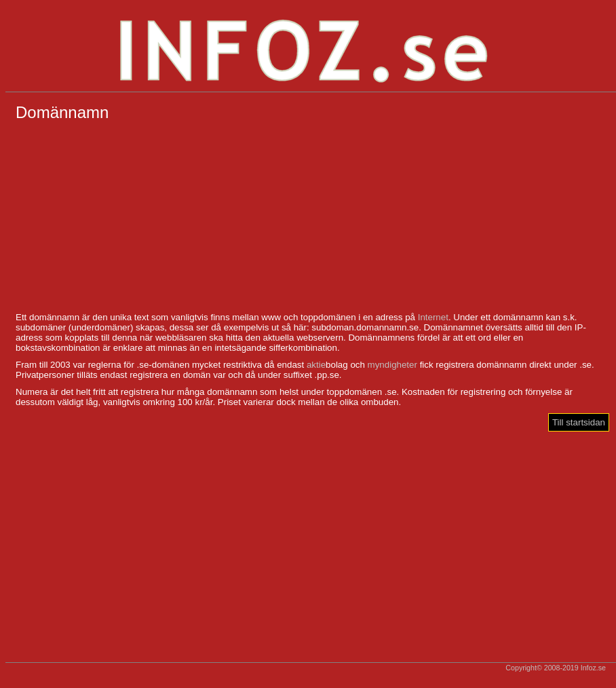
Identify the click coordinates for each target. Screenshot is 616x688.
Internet (433, 317)
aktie (316, 365)
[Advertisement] (311, 217)
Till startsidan (579, 422)
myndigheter (392, 365)
